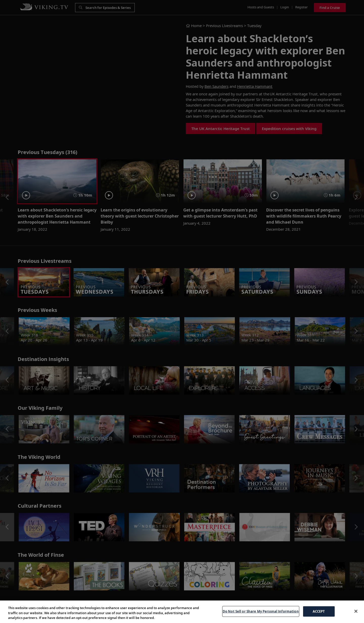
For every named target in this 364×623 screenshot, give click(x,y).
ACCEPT (319, 611)
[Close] (356, 611)
